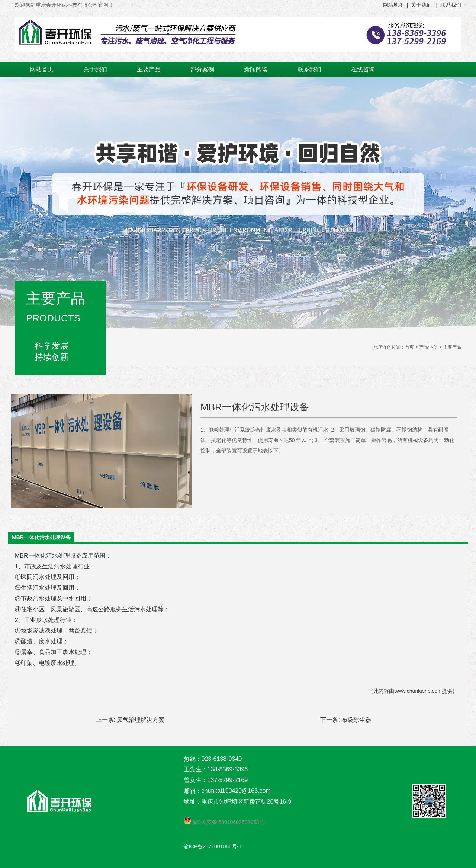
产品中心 (428, 347)
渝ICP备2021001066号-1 (213, 846)
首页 (409, 347)
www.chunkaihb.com (418, 691)
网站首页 (42, 69)
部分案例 (202, 69)
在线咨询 (363, 69)
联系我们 (309, 69)
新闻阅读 (256, 69)
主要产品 (149, 69)
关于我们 (95, 69)
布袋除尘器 (356, 720)
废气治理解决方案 (141, 720)
